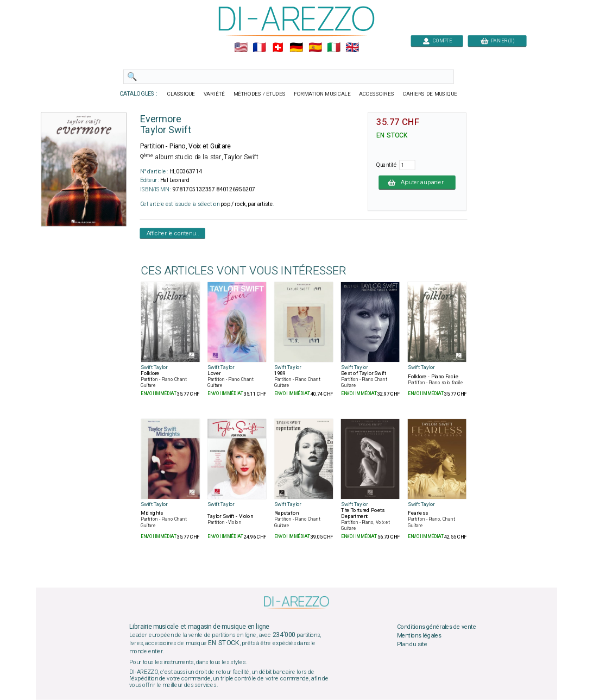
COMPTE (437, 40)
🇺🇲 (241, 48)
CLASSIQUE (181, 94)
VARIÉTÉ (214, 94)
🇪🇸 (315, 48)
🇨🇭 (278, 48)
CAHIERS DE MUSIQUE (430, 94)
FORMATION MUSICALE (322, 94)
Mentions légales (419, 636)
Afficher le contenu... (173, 233)
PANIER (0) (497, 40)
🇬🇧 (352, 48)
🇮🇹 (334, 48)
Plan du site (412, 644)
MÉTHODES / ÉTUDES (260, 94)
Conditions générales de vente (437, 627)
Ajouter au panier (417, 182)
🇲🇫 (259, 48)
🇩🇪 (296, 48)
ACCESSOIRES (377, 94)
